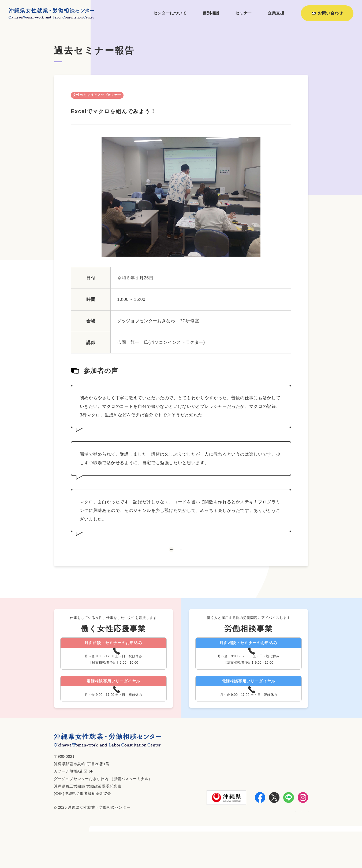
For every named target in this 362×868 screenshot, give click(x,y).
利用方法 (233, 850)
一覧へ (181, 560)
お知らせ (257, 850)
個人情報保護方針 (290, 850)
